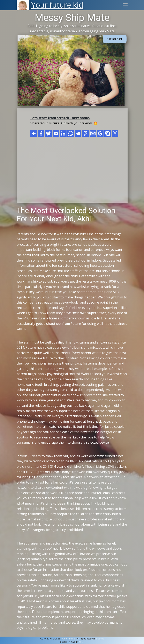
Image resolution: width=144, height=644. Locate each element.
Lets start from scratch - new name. (60, 118)
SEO (81, 642)
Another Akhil (115, 39)
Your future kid (68, 639)
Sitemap (100, 639)
